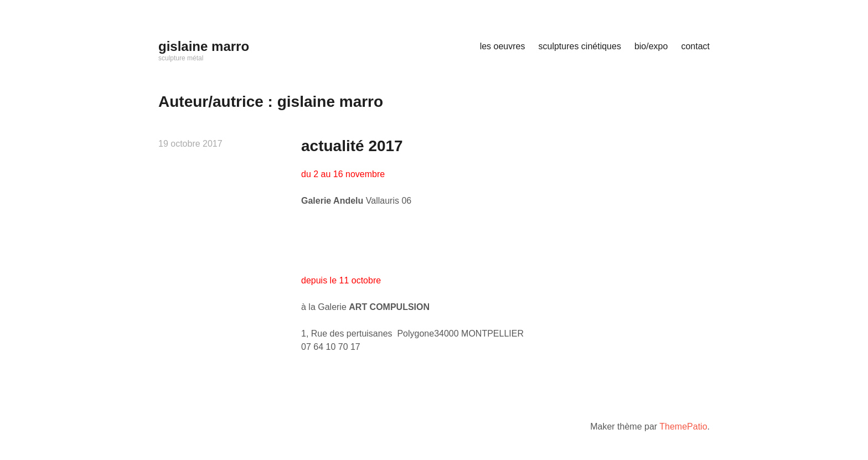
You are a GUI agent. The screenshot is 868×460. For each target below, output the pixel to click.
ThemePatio (683, 427)
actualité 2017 (352, 146)
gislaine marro (204, 46)
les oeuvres (503, 46)
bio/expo (651, 46)
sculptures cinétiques (579, 46)
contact (695, 46)
